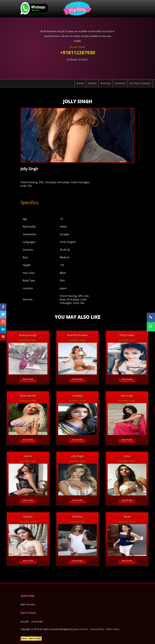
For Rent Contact (140, 83)
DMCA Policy (113, 629)
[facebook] (3, 307)
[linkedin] (3, 329)
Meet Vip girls (28, 604)
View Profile (28, 379)
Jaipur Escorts (81, 629)
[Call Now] (151, 317)
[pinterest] (3, 337)
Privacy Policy (97, 629)
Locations (37, 622)
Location (120, 83)
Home (80, 83)
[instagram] (3, 322)
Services (106, 83)
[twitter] (3, 315)
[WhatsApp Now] (151, 327)
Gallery (92, 83)
